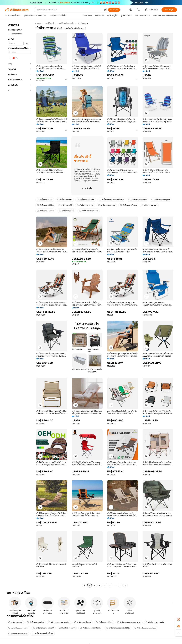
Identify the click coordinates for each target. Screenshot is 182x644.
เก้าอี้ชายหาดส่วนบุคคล (161, 200)
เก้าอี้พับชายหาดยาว (67, 628)
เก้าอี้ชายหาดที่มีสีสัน (104, 622)
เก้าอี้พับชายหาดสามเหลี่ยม (59, 622)
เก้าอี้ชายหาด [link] (83, 23)
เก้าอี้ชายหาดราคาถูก (107, 205)
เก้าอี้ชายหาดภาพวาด (46, 211)
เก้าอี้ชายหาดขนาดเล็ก (155, 622)
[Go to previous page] (84, 585)
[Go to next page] (125, 585)
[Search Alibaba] (69, 10)
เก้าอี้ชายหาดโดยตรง (83, 622)
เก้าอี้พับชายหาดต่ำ (149, 205)
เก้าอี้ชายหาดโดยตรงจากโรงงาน (111, 200)
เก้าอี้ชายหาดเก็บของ (128, 205)
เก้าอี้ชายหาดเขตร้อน (35, 622)
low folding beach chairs (18, 628)
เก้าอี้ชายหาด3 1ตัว (45, 200)
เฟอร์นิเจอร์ (49, 23)
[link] (179, 620)
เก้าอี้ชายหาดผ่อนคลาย (137, 200)
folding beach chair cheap (145, 628)
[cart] (139, 10)
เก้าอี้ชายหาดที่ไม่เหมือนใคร (91, 628)
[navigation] (19, 304)
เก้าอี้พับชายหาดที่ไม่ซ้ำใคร (43, 634)
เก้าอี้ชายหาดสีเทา (65, 200)
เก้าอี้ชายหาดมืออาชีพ (86, 200)
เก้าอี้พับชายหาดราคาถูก (89, 211)
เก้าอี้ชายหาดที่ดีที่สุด (45, 205)
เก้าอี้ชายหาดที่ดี (65, 205)
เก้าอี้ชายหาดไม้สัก (67, 211)
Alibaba (38, 23)
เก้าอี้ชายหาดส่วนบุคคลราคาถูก (129, 622)
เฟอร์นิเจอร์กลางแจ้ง (66, 23)
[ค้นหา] (114, 10)
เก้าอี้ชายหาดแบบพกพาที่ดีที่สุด (118, 628)
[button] (106, 10)
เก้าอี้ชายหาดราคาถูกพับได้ (44, 628)
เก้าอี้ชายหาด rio (15, 622)
